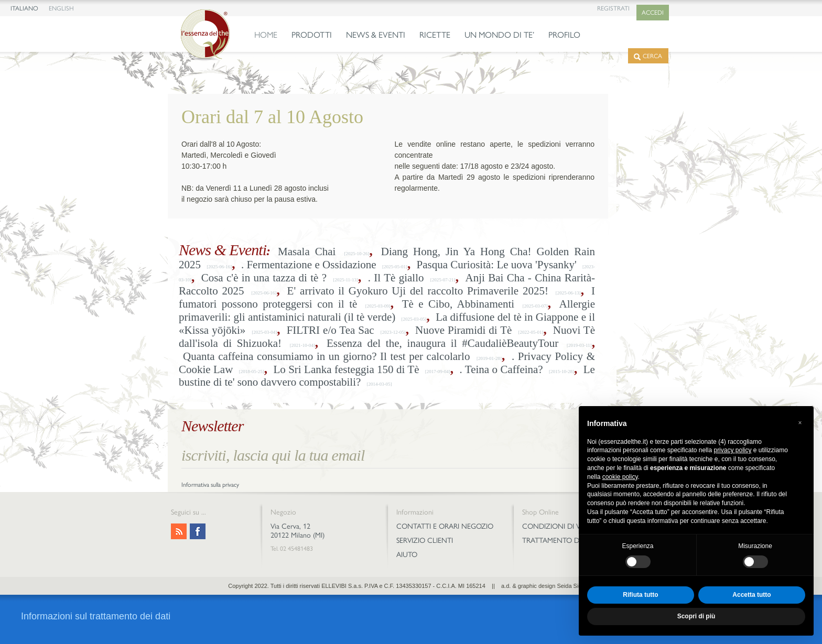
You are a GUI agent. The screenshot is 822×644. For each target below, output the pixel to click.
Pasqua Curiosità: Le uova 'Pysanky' (497, 265)
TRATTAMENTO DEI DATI (562, 541)
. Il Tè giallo (396, 278)
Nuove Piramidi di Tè (463, 330)
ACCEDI (653, 13)
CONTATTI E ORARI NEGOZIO (445, 526)
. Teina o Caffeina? (501, 369)
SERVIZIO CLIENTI (425, 541)
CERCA (648, 56)
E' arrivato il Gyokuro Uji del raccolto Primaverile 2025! (418, 291)
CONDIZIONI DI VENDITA (564, 526)
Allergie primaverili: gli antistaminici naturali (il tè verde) (387, 310)
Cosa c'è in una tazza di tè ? (264, 278)
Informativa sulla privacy (210, 485)
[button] (800, 423)
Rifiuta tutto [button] (640, 595)
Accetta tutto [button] (751, 595)
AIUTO (407, 555)
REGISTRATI (613, 8)
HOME (266, 35)
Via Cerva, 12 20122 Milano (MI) (298, 531)
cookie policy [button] (620, 477)
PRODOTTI (312, 35)
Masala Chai (307, 252)
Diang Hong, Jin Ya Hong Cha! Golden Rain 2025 (387, 258)
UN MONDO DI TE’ (499, 35)
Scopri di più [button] (696, 616)
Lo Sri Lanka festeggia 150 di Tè (346, 369)
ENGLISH (61, 8)
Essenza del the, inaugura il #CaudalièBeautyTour (442, 343)
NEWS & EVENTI (376, 35)
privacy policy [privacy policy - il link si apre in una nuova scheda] (732, 450)
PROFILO (564, 35)
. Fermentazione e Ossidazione (309, 265)
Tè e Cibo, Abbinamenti (458, 304)
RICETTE (435, 35)
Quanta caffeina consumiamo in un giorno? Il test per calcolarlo (326, 356)
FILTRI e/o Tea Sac (331, 330)
